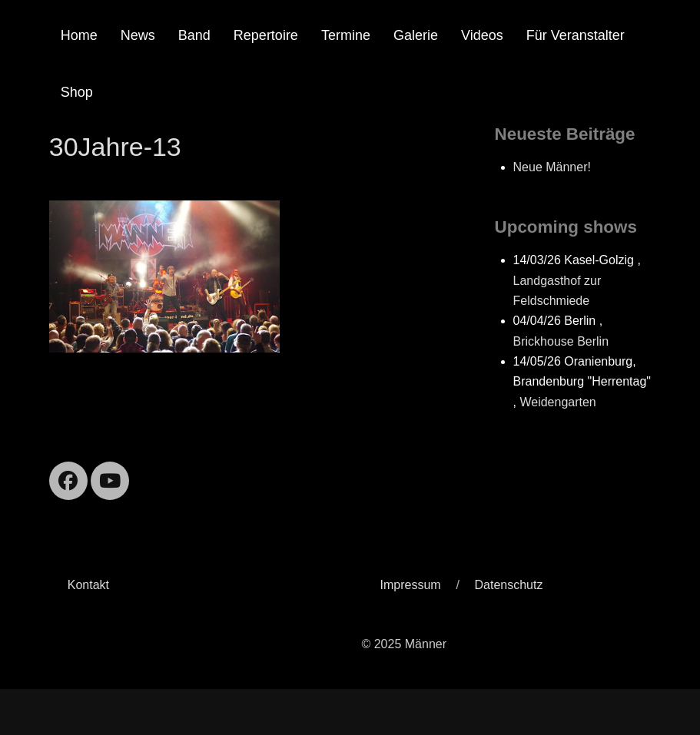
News (138, 35)
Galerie (416, 35)
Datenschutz (509, 585)
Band (194, 35)
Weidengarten (557, 402)
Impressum (410, 585)
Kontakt (88, 585)
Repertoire (266, 35)
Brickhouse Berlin (561, 341)
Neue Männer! (552, 167)
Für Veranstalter (576, 35)
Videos (482, 35)
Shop (77, 92)
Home (79, 35)
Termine (346, 35)
